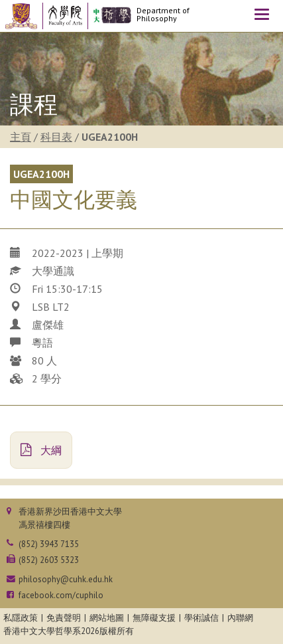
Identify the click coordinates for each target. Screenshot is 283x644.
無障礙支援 (154, 618)
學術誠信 (201, 618)
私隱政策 (21, 618)
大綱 (41, 450)
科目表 (56, 137)
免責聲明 (64, 618)
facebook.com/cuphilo (61, 595)
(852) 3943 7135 (49, 544)
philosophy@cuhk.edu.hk (66, 579)
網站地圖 (107, 618)
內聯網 (240, 618)
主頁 (21, 137)
